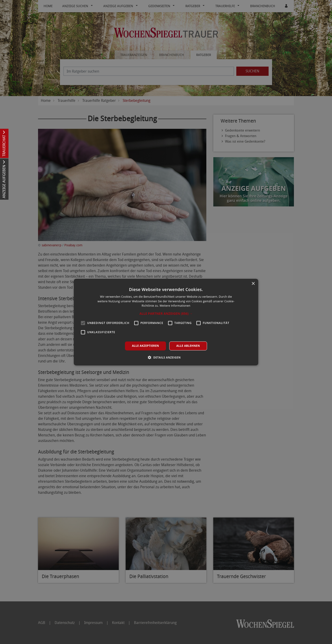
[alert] (166, 322)
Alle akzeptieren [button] (145, 346)
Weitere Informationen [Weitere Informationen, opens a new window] (175, 306)
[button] (166, 314)
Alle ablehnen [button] (188, 346)
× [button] (253, 284)
